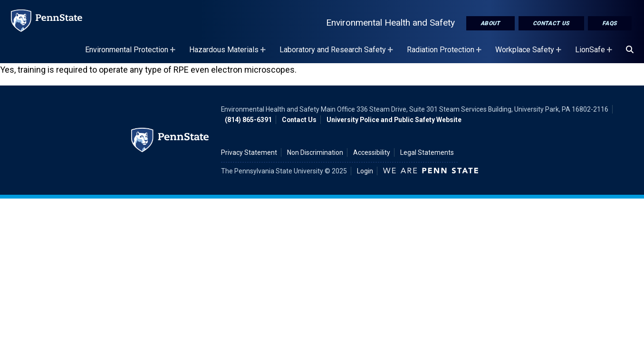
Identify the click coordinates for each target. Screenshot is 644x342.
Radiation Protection (445, 54)
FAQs (610, 23)
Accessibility (372, 152)
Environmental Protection (131, 54)
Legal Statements (427, 152)
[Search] (630, 50)
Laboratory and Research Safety (337, 54)
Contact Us (551, 23)
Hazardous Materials (229, 54)
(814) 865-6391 (248, 120)
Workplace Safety (529, 54)
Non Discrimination (315, 152)
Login (365, 171)
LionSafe (595, 54)
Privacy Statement (249, 152)
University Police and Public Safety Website (394, 120)
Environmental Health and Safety (390, 23)
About (490, 23)
